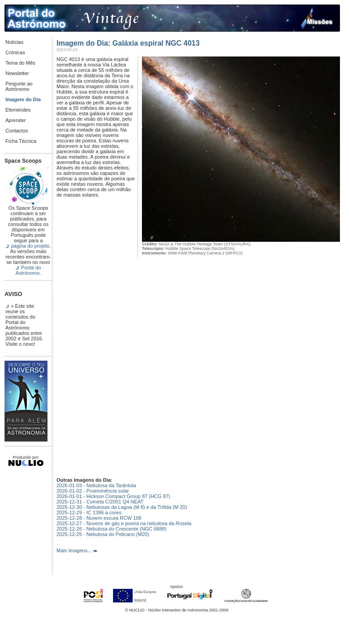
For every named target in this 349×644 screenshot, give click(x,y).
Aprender (16, 120)
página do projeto (30, 246)
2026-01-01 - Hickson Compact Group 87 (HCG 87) (113, 496)
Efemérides (18, 110)
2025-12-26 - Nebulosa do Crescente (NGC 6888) (111, 529)
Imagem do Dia (23, 99)
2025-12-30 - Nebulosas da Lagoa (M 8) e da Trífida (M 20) (122, 507)
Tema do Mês (20, 63)
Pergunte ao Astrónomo (19, 86)
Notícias (14, 42)
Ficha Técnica (21, 141)
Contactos (17, 131)
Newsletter (17, 73)
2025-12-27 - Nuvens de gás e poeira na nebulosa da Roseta (124, 523)
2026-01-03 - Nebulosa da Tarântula (96, 485)
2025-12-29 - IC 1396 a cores (89, 512)
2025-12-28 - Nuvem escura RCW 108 (99, 518)
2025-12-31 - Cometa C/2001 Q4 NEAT (100, 502)
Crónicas (15, 52)
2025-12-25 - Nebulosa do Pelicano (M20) (103, 534)
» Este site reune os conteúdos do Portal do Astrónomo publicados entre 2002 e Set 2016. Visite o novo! (24, 325)
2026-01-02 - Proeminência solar (93, 491)
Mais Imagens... (74, 550)
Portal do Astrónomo (28, 270)
